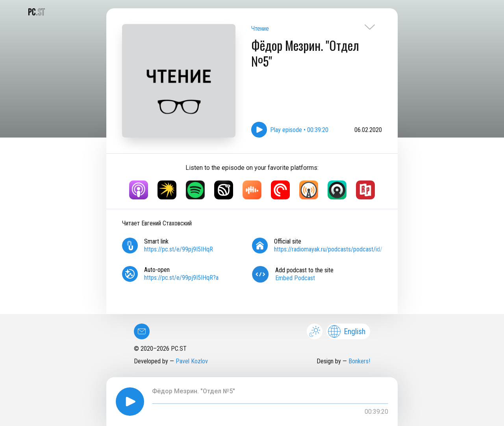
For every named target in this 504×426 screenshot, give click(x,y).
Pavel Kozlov (192, 361)
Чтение (260, 29)
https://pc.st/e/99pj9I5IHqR (179, 249)
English (347, 331)
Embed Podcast (295, 278)
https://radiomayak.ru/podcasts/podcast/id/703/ (334, 249)
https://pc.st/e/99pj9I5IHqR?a (181, 278)
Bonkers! (359, 361)
